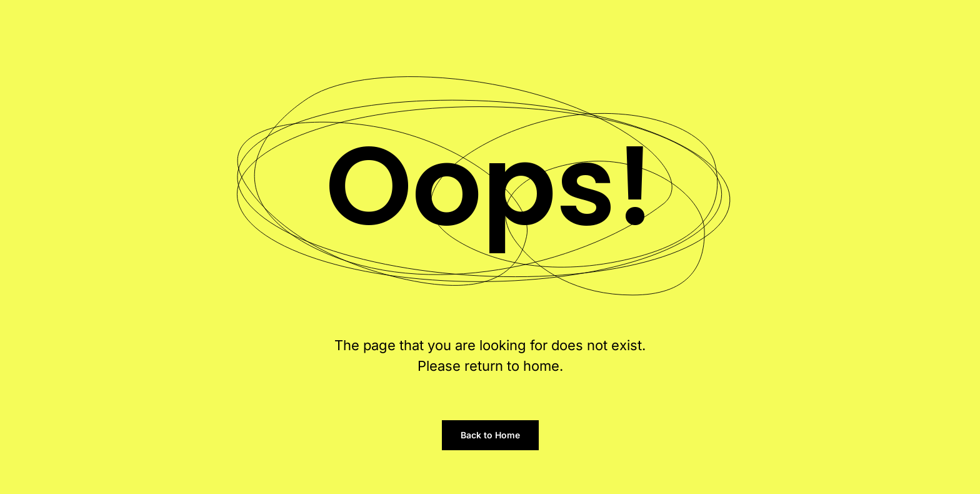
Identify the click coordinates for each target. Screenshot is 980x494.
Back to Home (490, 435)
